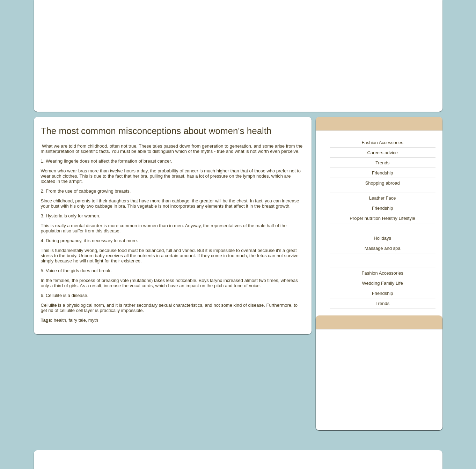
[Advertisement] (159, 56)
